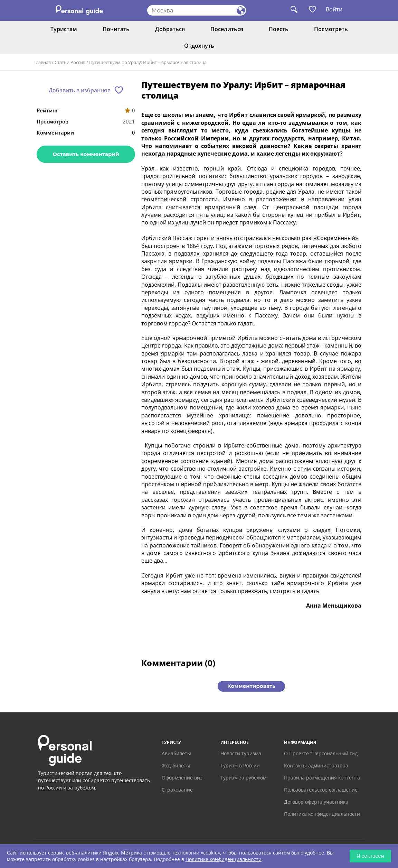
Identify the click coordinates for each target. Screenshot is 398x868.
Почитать (116, 29)
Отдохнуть (199, 46)
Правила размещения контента (322, 778)
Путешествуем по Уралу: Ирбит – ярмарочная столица (148, 62)
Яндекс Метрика (122, 853)
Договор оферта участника (316, 802)
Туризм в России (240, 765)
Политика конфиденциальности (322, 814)
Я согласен (370, 856)
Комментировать (251, 686)
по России (50, 788)
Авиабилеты (176, 753)
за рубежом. (82, 788)
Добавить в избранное (80, 90)
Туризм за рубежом (243, 778)
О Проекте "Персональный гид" (322, 753)
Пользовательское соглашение (321, 790)
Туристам (64, 29)
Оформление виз (182, 778)
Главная (42, 62)
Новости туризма (241, 753)
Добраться (170, 29)
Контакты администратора (316, 765)
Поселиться (227, 29)
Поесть (279, 29)
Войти (334, 9)
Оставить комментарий (86, 154)
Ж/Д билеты (176, 765)
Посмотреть (331, 29)
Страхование (177, 790)
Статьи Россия (70, 62)
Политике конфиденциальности (224, 859)
